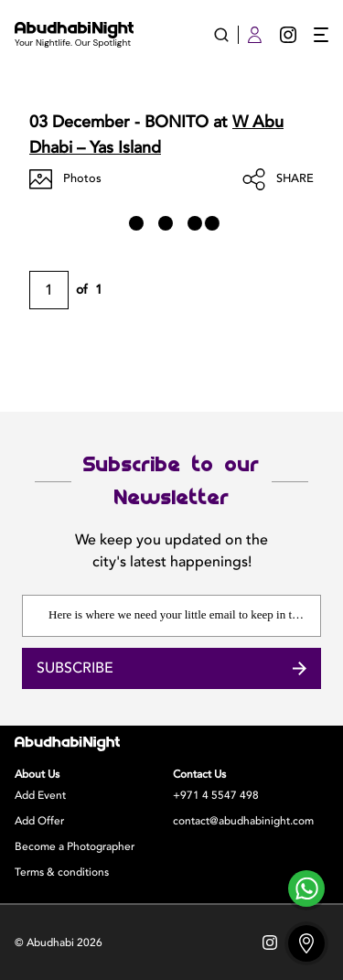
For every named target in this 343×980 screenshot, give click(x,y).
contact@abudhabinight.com (243, 821)
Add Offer (39, 821)
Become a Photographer (75, 846)
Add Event (40, 795)
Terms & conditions (62, 872)
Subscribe (171, 668)
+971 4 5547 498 (216, 795)
